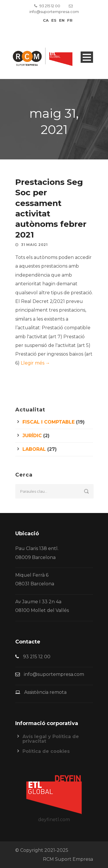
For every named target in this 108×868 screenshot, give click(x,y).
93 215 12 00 (50, 6)
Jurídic (32, 436)
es (54, 20)
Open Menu (87, 57)
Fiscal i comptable (49, 422)
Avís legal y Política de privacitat (51, 739)
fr (70, 20)
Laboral (34, 449)
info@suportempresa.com (54, 12)
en (62, 20)
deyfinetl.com (54, 820)
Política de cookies (46, 751)
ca (46, 20)
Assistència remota (45, 692)
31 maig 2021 (34, 245)
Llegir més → (35, 363)
